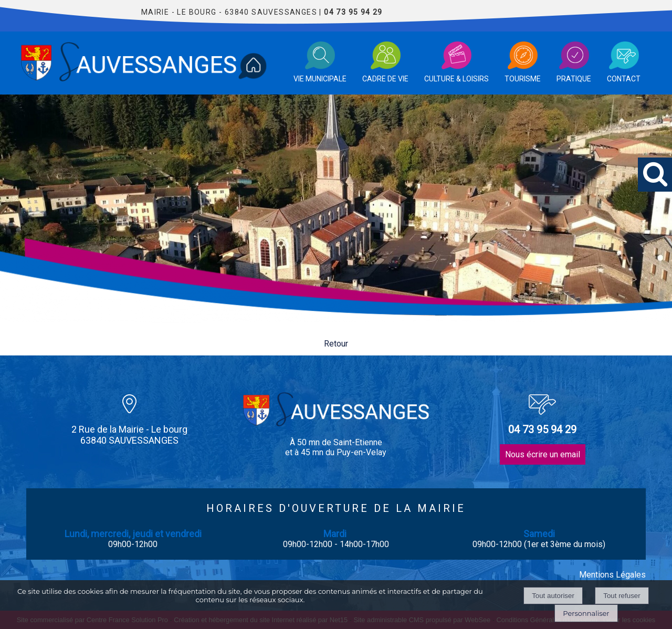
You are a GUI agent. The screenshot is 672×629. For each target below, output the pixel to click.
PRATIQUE (574, 79)
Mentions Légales (612, 575)
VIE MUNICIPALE (320, 79)
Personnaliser (586, 613)
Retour (336, 344)
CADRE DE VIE (385, 79)
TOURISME (523, 79)
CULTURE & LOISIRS (456, 79)
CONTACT (624, 79)
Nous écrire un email (543, 454)
